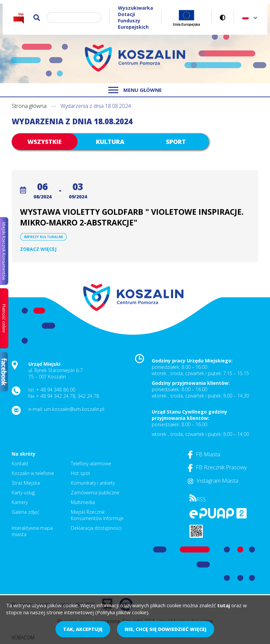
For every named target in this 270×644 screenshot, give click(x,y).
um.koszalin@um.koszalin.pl (74, 409)
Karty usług (23, 493)
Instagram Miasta (213, 481)
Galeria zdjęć (26, 512)
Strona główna (29, 106)
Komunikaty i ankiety (93, 483)
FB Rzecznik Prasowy (217, 467)
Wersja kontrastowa (223, 18)
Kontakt (20, 463)
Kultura (110, 142)
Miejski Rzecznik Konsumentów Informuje (97, 515)
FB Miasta (204, 454)
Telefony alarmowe (91, 463)
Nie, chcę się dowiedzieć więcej (166, 629)
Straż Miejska (26, 483)
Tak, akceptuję (83, 629)
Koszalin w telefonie (33, 473)
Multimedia (83, 502)
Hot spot (81, 473)
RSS (198, 499)
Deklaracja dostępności (96, 528)
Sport (176, 142)
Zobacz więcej (38, 249)
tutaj (224, 605)
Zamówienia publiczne (95, 493)
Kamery (20, 502)
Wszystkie (44, 142)
